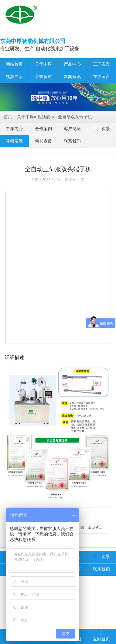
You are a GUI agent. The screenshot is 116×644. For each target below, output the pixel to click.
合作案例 (43, 129)
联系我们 (72, 141)
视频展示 (14, 77)
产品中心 (72, 64)
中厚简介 (14, 129)
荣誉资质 (43, 77)
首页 (8, 117)
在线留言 (101, 77)
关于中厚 (43, 64)
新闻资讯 (72, 77)
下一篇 (91, 527)
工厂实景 (101, 64)
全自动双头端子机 (75, 117)
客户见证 (72, 129)
